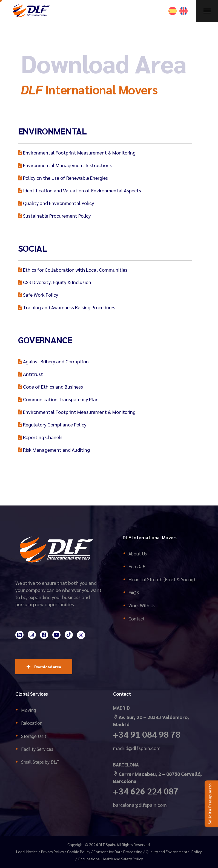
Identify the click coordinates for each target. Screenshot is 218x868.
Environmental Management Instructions (65, 165)
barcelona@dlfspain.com (140, 805)
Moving (28, 710)
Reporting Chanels (40, 437)
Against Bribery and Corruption (53, 361)
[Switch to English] (183, 11)
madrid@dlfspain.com (137, 748)
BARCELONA (126, 765)
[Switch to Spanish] (173, 11)
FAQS (134, 592)
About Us (138, 554)
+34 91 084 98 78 (147, 734)
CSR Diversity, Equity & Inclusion (55, 282)
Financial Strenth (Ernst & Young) (162, 579)
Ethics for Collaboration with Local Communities (73, 270)
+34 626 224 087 (146, 791)
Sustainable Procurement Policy (54, 216)
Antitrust (31, 374)
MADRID (121, 708)
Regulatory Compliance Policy (52, 424)
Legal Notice (27, 852)
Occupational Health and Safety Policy (110, 859)
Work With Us (142, 605)
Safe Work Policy (38, 295)
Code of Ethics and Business (51, 387)
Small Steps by (40, 762)
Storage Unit (34, 736)
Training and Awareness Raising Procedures (67, 307)
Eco (137, 566)
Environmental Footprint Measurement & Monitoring (77, 152)
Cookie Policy (79, 852)
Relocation (32, 723)
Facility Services (37, 749)
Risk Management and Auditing (54, 450)
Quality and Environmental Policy (56, 203)
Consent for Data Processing (118, 852)
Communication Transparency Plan (58, 399)
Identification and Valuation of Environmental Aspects (80, 190)
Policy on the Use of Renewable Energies (63, 178)
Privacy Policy (52, 852)
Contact (137, 619)
